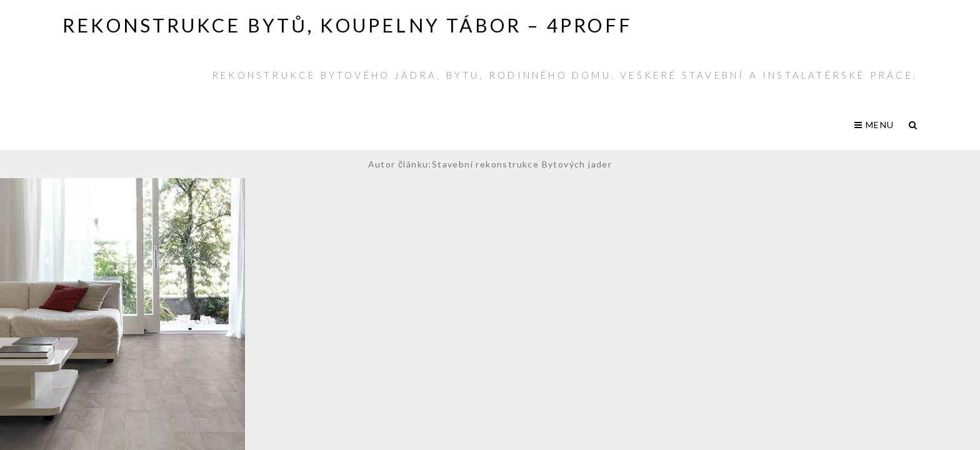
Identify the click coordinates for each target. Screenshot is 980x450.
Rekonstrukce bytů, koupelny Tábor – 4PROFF (347, 25)
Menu (874, 125)
